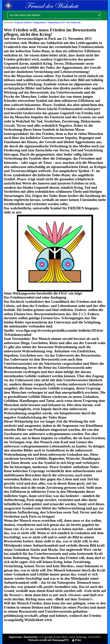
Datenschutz (31, 637)
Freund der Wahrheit (23, 22)
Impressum (15, 637)
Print (77, 640)
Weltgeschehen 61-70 (56, 22)
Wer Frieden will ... (74, 22)
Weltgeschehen (39, 22)
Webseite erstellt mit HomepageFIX (48, 640)
